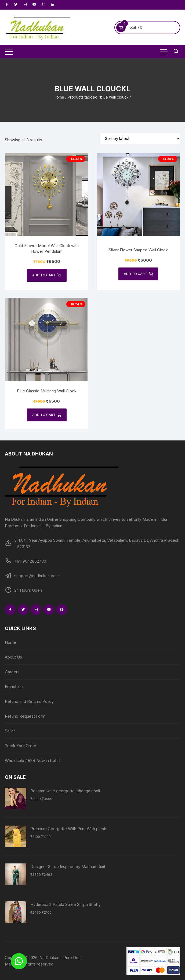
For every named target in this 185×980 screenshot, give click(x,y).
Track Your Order (21, 746)
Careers (12, 672)
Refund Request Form (25, 716)
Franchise (14, 687)
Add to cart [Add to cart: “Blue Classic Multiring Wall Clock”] (47, 415)
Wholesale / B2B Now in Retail (32, 760)
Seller (10, 731)
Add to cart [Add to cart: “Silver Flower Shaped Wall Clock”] (138, 274)
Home (59, 97)
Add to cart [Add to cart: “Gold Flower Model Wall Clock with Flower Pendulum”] (47, 275)
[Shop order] (140, 139)
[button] (19, 961)
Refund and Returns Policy (29, 701)
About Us (13, 657)
